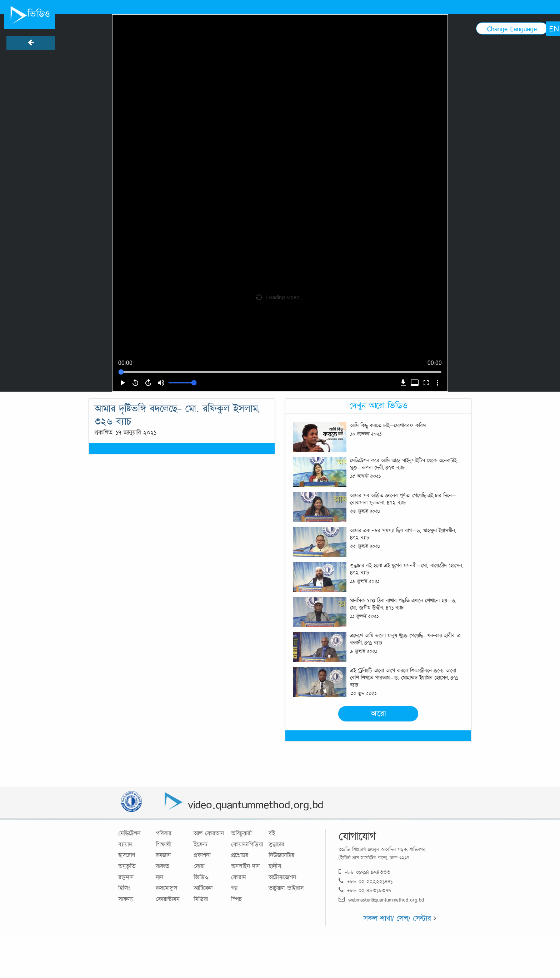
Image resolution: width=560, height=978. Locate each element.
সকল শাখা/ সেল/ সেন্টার (400, 918)
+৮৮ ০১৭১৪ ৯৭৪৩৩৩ (364, 872)
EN (554, 29)
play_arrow (122, 383)
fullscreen (426, 383)
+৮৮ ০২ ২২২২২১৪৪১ (366, 881)
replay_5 (135, 383)
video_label (415, 383)
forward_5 (148, 383)
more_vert (437, 383)
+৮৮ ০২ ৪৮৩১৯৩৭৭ (365, 890)
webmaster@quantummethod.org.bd (381, 900)
